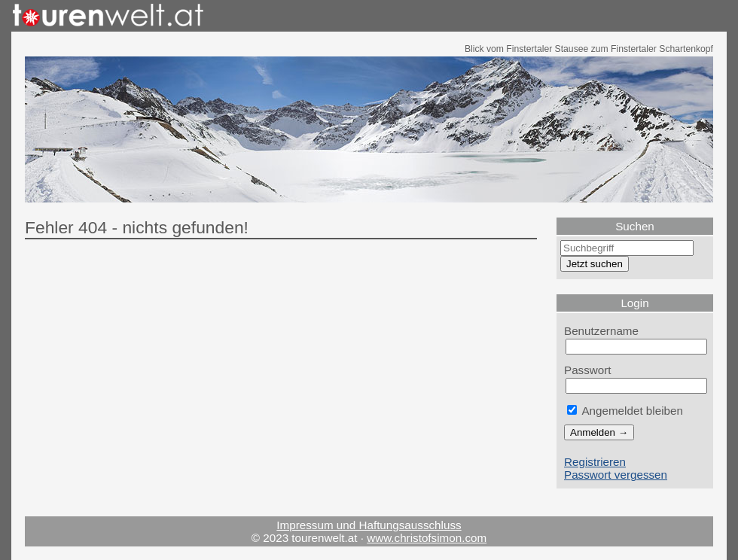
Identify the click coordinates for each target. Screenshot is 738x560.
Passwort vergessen (616, 475)
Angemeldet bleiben (625, 411)
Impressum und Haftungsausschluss (369, 525)
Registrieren (595, 462)
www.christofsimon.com (427, 538)
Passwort (588, 370)
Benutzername (601, 331)
